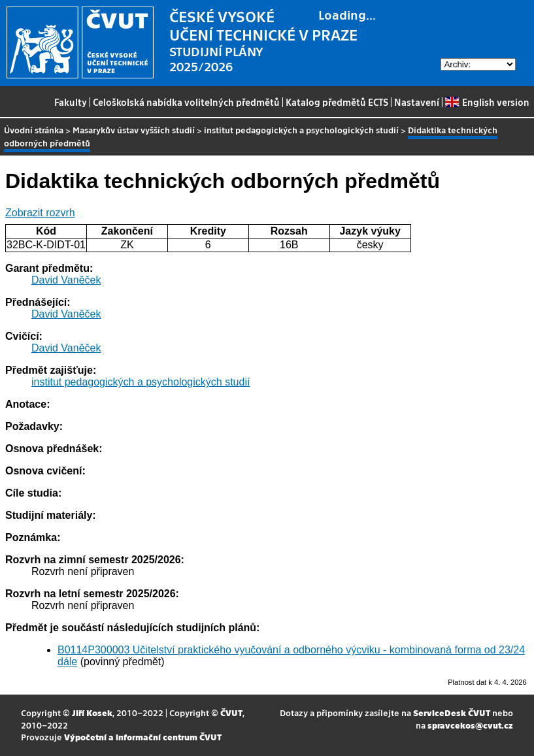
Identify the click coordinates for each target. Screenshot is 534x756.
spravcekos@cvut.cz (470, 725)
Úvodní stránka (34, 130)
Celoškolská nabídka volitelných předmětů (186, 102)
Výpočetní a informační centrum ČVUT (143, 737)
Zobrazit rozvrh (40, 213)
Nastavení (417, 102)
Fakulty (71, 102)
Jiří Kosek (92, 713)
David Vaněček (66, 280)
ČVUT (231, 713)
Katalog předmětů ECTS (337, 102)
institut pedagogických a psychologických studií (301, 130)
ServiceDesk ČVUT (452, 713)
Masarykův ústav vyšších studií (134, 130)
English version (487, 102)
